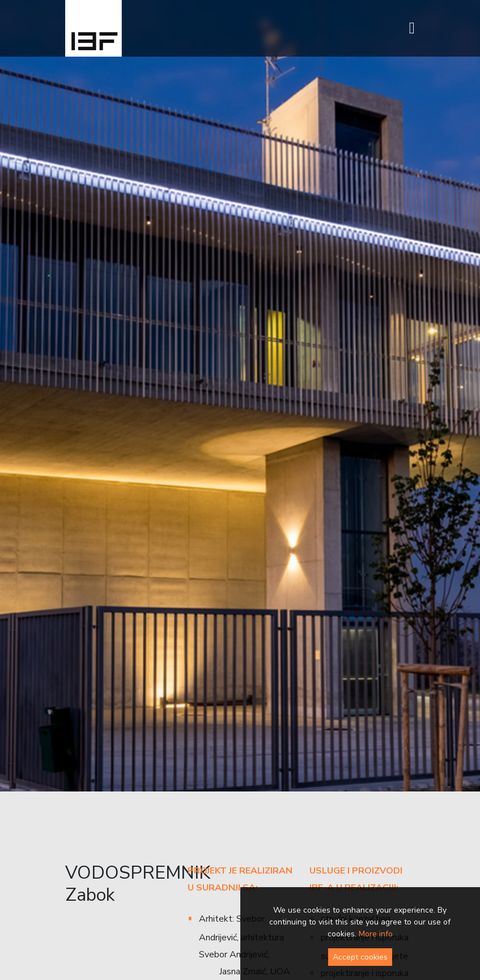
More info (376, 934)
